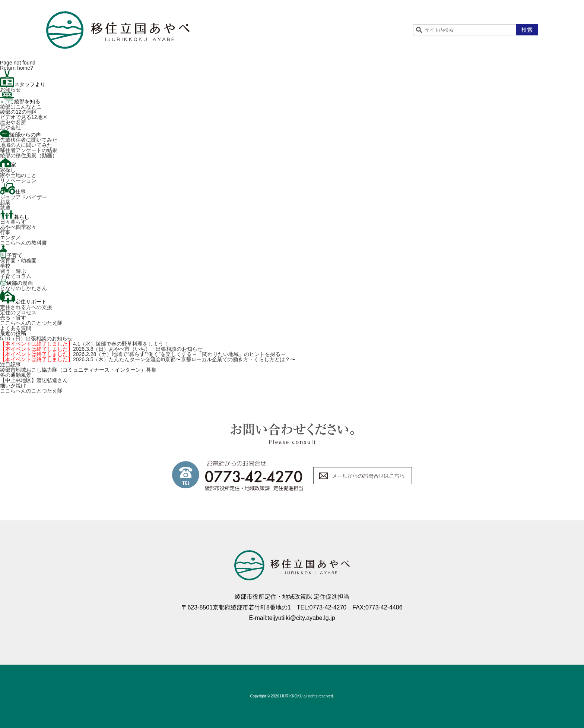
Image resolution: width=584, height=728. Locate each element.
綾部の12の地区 (19, 112)
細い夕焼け (13, 385)
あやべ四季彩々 (18, 227)
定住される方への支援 (26, 307)
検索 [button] (527, 30)
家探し (8, 170)
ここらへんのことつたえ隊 (31, 323)
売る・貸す (13, 318)
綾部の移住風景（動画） (29, 155)
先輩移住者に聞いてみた (29, 140)
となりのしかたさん (23, 288)
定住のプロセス (18, 312)
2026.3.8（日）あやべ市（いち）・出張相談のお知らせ (101, 349)
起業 (5, 202)
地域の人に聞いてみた (26, 145)
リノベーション (18, 180)
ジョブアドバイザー (23, 197)
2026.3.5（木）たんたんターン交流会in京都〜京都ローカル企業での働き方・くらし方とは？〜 (148, 359)
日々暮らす (13, 222)
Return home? (17, 68)
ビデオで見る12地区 (24, 117)
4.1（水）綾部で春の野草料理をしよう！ (84, 344)
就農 (5, 208)
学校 (5, 266)
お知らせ (10, 89)
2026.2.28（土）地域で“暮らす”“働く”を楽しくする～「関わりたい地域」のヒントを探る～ (143, 354)
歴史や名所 (13, 122)
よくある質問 (16, 328)
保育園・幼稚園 (18, 261)
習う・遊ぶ (13, 271)
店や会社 (10, 127)
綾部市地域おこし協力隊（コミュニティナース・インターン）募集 (78, 370)
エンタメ (10, 237)
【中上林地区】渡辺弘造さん (34, 380)
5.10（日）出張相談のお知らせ (36, 338)
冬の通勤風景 (16, 375)
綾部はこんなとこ (21, 107)
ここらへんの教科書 (23, 243)
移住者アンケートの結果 (29, 150)
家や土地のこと (18, 175)
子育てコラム (16, 276)
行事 (5, 232)
